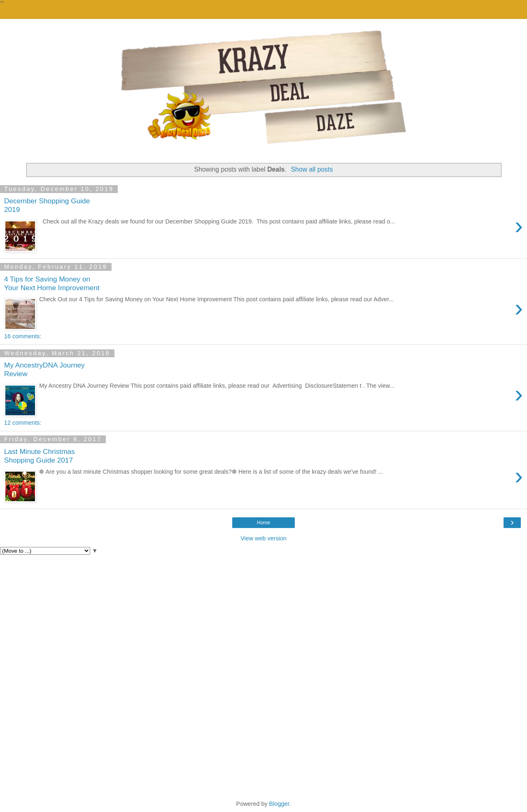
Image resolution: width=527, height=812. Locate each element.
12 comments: (23, 423)
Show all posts (312, 169)
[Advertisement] (263, 617)
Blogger (279, 804)
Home (263, 523)
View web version (263, 538)
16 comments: (23, 336)
